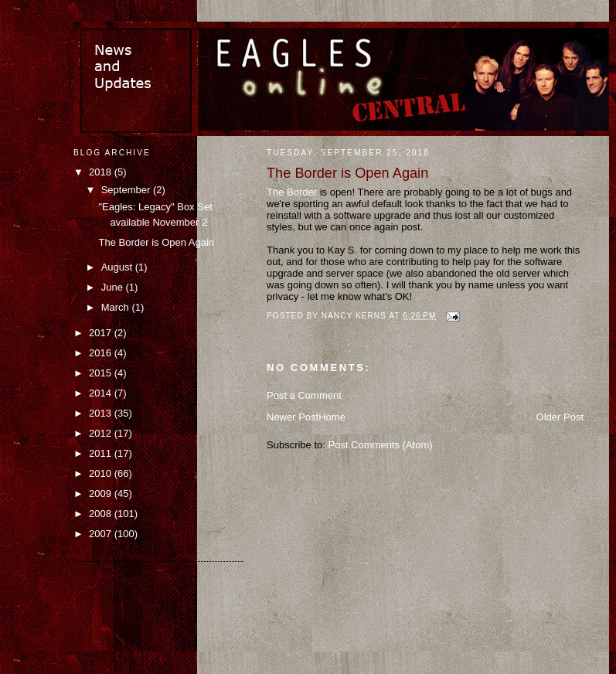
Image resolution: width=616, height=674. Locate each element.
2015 (102, 373)
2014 (102, 393)
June (114, 287)
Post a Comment (304, 395)
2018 (102, 172)
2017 (102, 333)
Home (332, 417)
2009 (102, 494)
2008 (102, 514)
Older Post (560, 417)
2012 (102, 433)
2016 (102, 353)
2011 (102, 453)
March (117, 307)
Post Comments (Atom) (381, 445)
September (127, 190)
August (118, 267)
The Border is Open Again (156, 242)
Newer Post (293, 417)
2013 (102, 413)
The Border (292, 192)
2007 (102, 534)
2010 (102, 473)
